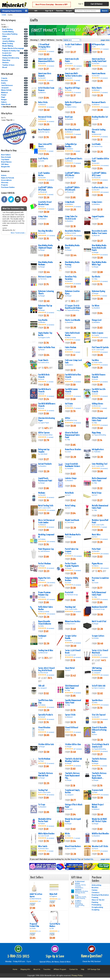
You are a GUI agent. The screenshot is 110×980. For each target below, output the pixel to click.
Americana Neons (99, 74)
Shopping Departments (12, 11)
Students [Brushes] (78, 890)
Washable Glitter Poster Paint (45, 820)
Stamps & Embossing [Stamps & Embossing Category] (11, 58)
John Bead (44, 454)
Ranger (4, 100)
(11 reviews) (104, 49)
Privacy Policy (77, 975)
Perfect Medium (44, 564)
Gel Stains (69, 404)
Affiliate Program (60, 969)
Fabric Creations (99, 688)
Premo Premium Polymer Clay (44, 594)
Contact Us (88, 859)
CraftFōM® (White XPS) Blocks (72, 174)
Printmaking (79, 904)
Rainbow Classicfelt (100, 607)
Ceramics (96, 892)
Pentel (4, 95)
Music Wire (96, 535)
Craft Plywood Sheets (74, 159)
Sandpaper (42, 636)
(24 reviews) (104, 192)
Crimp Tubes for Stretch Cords (71, 218)
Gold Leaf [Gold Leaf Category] (6, 39)
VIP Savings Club (94, 969)
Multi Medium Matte (73, 535)
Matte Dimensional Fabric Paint (99, 480)
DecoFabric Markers (73, 231)
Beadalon (43, 49)
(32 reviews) (78, 66)
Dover (42, 379)
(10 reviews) (78, 556)
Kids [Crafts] (77, 895)
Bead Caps (69, 117)
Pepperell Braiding (73, 310)
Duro (69, 730)
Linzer (69, 452)
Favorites (60, 11)
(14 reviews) (104, 165)
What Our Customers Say (13, 209)
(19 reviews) (104, 107)
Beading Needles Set (100, 117)
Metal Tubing (70, 506)
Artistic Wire (44, 849)
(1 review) (104, 66)
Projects (4, 185)
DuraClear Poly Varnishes (71, 278)
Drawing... (83, 898)
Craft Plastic (43, 159)
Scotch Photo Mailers (55, 925)
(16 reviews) (104, 795)
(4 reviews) (104, 78)
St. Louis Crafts (99, 350)
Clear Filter (8, 27)
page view (105, 40)
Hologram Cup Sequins (44, 451)
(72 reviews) (51, 510)
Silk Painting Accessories (97, 669)
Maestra (43, 92)
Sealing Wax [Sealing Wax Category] (7, 55)
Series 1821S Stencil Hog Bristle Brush (46, 669)
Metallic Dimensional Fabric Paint (100, 507)
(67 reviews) (78, 749)
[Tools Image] (73, 902)
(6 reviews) (50, 121)
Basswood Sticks (45, 117)
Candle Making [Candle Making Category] (8, 32)
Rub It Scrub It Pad (99, 621)
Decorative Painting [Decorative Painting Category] (10, 34)
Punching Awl (70, 607)
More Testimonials (18, 233)
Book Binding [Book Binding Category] (8, 29)
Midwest (4, 93)
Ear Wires (96, 306)
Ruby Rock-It (71, 624)
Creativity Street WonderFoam (45, 203)
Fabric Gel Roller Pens (47, 347)
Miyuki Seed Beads (72, 520)
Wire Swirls (43, 846)
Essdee (69, 640)
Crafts (77, 898)
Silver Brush (6, 104)
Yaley (96, 279)
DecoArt (4, 81)
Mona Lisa (97, 406)
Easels (84, 897)
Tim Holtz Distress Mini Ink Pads (46, 774)
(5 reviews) (104, 352)
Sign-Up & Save (55, 956)
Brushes (85, 891)
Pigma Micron (97, 564)
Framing (95, 897)
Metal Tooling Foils (46, 506)
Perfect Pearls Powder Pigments (72, 565)
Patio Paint (96, 549)
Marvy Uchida (6, 90)
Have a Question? (92, 956)
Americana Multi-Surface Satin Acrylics (74, 75)
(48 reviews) (104, 568)
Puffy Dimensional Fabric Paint (99, 594)
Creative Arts (45, 362)
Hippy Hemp (96, 433)
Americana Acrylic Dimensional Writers (46, 60)
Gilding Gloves (97, 404)
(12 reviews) (55, 900)
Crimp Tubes (43, 217)
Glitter (68, 418)
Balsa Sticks (43, 102)
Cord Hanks (96, 144)
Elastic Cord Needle (73, 320)
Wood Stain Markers (73, 846)
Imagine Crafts (45, 337)
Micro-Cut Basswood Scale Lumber (46, 521)
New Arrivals (6, 157)
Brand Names (6, 162)
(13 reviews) (35, 902)
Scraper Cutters (98, 636)
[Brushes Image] (73, 891)
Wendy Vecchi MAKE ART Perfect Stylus (99, 820)
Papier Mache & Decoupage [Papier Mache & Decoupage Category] (13, 48)
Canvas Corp (98, 146)
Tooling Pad (43, 790)
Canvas (83, 885)
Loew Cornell (71, 655)
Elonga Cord (97, 320)
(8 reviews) (104, 337)
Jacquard (5, 88)
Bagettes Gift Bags (73, 88)
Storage (78, 893)
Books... (83, 893)
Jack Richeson (7, 85)
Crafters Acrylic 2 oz (100, 188)
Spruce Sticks (70, 715)
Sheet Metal (70, 668)
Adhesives (78, 891)
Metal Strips (97, 493)
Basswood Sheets (99, 102)
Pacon (42, 207)
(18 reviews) (51, 583)
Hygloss (54, 896)
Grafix (3, 83)
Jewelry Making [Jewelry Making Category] (9, 41)
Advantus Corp (72, 420)
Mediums (42, 493)
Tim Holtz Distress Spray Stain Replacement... (99, 776)
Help (83, 969)
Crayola (4, 78)
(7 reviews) (104, 92)
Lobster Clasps (71, 478)
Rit (95, 47)
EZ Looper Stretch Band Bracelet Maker (73, 307)
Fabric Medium (71, 347)
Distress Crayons (45, 277)
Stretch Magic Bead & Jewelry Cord (100, 746)
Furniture (78, 886)
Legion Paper (45, 423)
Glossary (5, 183)
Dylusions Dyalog (99, 291)
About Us (37, 969)
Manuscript (98, 134)
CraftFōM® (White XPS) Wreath (72, 189)
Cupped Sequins (98, 217)
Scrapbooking (80, 905)
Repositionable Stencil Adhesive (45, 623)
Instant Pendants (45, 464)
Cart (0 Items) (97, 4)
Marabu (43, 322)
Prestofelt (69, 592)
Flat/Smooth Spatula (100, 347)
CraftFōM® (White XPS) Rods (46, 189)
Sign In (81, 4)
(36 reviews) (104, 675)
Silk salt (41, 686)
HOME (4, 15)
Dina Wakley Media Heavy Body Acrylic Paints (99, 248)
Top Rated (5, 160)
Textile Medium (44, 759)
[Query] (88, 11)
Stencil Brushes (44, 728)
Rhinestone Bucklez (73, 621)
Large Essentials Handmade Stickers (73, 465)
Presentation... (80, 888)
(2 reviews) (50, 51)
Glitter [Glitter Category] (5, 36)
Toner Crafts (98, 362)
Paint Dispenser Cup (46, 549)
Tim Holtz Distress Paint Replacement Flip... (72, 776)
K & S (69, 495)
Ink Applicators (98, 449)
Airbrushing (96, 885)
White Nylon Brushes (46, 834)
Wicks (67, 834)
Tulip (95, 423)
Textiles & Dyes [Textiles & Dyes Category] (9, 65)
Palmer (43, 824)
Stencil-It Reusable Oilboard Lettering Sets (99, 730)
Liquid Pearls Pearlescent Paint (45, 480)
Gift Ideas (5, 164)
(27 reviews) (51, 599)
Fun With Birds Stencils (44, 376)
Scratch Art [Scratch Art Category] (7, 53)
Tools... (77, 907)
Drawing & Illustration (100, 895)
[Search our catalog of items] (104, 11)
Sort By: (59, 40)
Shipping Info (25, 969)
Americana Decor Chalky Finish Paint (99, 60)
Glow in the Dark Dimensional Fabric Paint (72, 435)
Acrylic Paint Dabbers (73, 45)
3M (41, 638)
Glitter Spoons (44, 433)
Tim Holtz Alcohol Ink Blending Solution (73, 760)
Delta (42, 626)
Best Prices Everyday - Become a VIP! (52, 5)
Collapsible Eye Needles (71, 145)
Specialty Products (46, 715)
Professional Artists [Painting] (80, 882)
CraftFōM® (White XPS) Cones (99, 174)
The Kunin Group (72, 595)
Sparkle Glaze (97, 700)
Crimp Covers (97, 202)
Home (15, 969)
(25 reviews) (51, 541)
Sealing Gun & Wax (46, 650)
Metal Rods (69, 493)
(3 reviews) (104, 137)
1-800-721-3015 (18, 956)
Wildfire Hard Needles (100, 834)
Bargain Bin (5, 167)
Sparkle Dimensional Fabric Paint (73, 702)
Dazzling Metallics (46, 231)
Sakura (4, 102)
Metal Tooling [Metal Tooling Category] (8, 44)
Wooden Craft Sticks (100, 846)
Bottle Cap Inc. (45, 132)
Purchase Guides (8, 187)
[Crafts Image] (73, 897)
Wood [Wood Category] (5, 67)
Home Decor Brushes (73, 449)
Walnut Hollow (72, 107)
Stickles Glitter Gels (46, 744)
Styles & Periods (8, 178)
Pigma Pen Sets (44, 578)
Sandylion (70, 468)
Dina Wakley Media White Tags (99, 263)
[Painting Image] (73, 883)
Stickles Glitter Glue (73, 744)
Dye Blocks (96, 277)
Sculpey (43, 539)
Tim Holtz (43, 279)
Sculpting (95, 910)
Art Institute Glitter (46, 435)
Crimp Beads (70, 202)
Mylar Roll (53, 894)
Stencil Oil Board (72, 728)
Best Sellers (6, 155)
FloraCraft (70, 178)
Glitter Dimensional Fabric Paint (99, 419)
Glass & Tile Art (98, 900)
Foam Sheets (43, 360)
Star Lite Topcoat (99, 715)
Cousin (69, 90)
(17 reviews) (51, 236)
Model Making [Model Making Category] (8, 46)
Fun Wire (95, 360)
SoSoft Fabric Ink (99, 686)
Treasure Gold (97, 790)
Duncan (43, 717)
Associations (6, 180)
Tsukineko (97, 452)
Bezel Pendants (44, 130)
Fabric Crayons (98, 333)
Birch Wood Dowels (73, 130)
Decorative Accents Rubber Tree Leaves (100, 232)
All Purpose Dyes (98, 45)
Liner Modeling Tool (100, 464)
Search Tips (76, 859)
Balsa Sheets (97, 88)
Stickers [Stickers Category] (6, 63)
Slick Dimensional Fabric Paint (72, 687)
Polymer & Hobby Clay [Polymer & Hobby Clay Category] (11, 51)
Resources (5, 171)
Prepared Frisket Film (34, 925)
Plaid (3, 97)
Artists (4, 175)
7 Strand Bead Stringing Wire (44, 46)
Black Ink (97, 235)
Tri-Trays (42, 805)
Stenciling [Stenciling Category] (6, 60)
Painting (78, 885)
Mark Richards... (37, 899)
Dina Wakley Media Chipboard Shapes (45, 247)
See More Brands (10, 107)
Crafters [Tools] (78, 901)
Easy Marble (43, 320)
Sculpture (78, 897)
